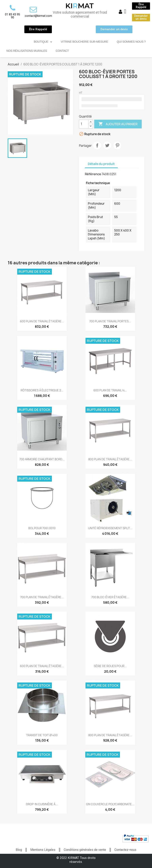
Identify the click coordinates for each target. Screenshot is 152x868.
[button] (141, 6)
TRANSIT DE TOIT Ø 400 (42, 735)
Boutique (43, 42)
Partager (97, 145)
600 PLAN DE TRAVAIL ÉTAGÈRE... (42, 321)
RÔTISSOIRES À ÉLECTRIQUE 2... (42, 390)
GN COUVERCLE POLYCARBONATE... (110, 804)
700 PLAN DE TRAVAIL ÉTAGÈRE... (42, 597)
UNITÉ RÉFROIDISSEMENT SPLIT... (110, 528)
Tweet (107, 145)
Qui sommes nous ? (131, 42)
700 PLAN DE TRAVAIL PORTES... (110, 321)
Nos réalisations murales (27, 51)
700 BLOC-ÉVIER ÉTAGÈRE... (110, 597)
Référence (93, 174)
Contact (62, 51)
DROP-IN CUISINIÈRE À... (42, 804)
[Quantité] (84, 124)
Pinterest (117, 145)
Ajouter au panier (118, 124)
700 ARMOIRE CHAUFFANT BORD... (42, 459)
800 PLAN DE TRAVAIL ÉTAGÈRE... (110, 459)
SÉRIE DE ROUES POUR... (110, 666)
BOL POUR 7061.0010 (42, 528)
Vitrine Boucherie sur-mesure (84, 42)
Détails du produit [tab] (101, 164)
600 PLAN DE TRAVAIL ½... (110, 390)
